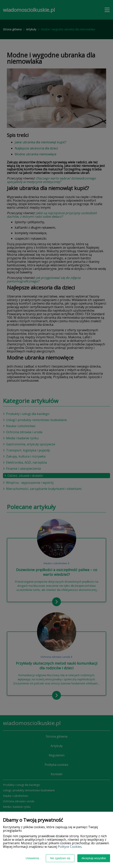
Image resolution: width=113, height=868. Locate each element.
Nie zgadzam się (60, 858)
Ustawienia (32, 858)
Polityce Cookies (70, 847)
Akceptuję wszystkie (94, 858)
